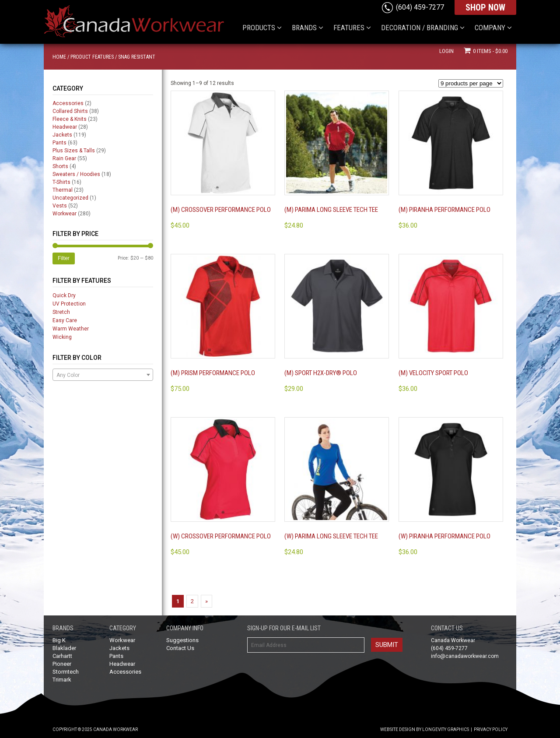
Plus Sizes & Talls (74, 151)
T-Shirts (61, 182)
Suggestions (182, 640)
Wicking (62, 337)
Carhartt (62, 656)
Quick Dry (64, 295)
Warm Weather (71, 329)
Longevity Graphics (446, 729)
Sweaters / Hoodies (76, 174)
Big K (59, 640)
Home (59, 57)
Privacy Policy (491, 729)
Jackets (62, 135)
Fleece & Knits (70, 119)
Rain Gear (64, 158)
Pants (59, 143)
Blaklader (64, 648)
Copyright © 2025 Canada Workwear (95, 729)
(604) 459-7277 (420, 7)
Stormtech (66, 672)
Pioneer (62, 664)
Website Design (398, 729)
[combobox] (103, 375)
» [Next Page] (206, 601)
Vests (60, 206)
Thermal (63, 190)
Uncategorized (70, 198)
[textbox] (103, 375)
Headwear (65, 127)
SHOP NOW (485, 7)
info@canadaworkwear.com (465, 656)
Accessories (68, 103)
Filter (64, 258)
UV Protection (69, 304)
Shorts (60, 166)
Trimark (62, 680)
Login (446, 51)
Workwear (65, 214)
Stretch (61, 312)
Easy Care (65, 320)
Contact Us (180, 648)
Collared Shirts (70, 111)
